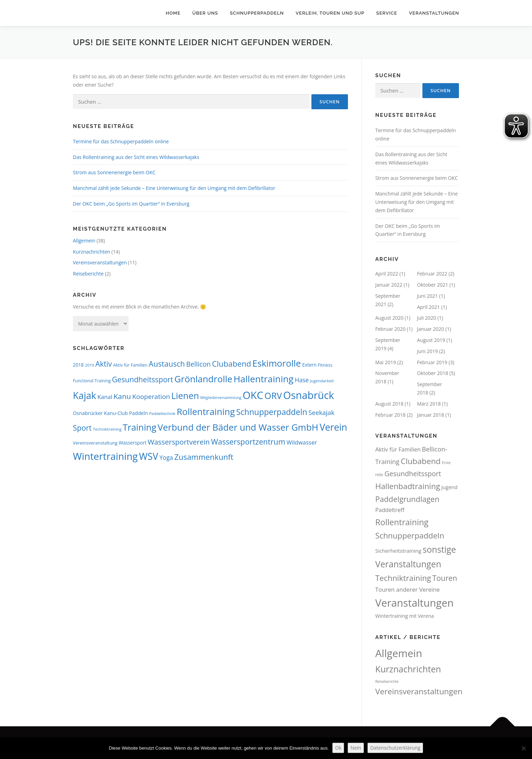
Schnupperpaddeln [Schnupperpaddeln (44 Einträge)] (272, 412)
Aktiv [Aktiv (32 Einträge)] (104, 364)
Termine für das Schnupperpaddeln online (121, 141)
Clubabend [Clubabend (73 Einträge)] (421, 461)
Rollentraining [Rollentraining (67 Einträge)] (206, 412)
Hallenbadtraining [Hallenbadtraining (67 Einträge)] (408, 486)
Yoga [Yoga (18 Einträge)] (166, 458)
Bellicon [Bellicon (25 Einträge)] (198, 364)
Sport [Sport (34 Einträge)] (82, 428)
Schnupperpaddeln (257, 13)
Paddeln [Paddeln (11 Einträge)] (138, 413)
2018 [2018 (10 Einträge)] (78, 365)
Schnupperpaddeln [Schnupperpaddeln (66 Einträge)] (410, 536)
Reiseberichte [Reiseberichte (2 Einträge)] (387, 681)
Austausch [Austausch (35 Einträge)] (167, 364)
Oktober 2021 (433, 285)
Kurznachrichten (92, 252)
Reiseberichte (88, 274)
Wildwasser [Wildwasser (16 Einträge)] (302, 442)
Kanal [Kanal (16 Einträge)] (105, 397)
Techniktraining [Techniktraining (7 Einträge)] (107, 429)
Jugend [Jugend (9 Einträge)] (449, 487)
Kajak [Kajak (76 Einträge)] (85, 395)
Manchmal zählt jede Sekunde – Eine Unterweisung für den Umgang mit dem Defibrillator (174, 188)
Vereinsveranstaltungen (100, 262)
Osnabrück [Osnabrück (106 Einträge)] (309, 395)
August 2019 (431, 340)
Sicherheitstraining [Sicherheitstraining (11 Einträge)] (399, 551)
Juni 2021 (428, 296)
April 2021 (429, 307)
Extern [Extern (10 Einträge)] (309, 365)
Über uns (205, 13)
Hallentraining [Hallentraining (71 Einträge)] (263, 379)
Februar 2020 (391, 329)
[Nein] (523, 748)
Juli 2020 (427, 318)
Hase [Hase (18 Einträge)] (302, 380)
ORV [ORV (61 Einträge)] (273, 396)
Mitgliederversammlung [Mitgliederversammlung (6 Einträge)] (221, 398)
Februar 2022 (432, 274)
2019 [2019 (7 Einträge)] (89, 365)
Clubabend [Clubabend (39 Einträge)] (231, 364)
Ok (338, 748)
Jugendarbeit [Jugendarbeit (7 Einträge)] (322, 381)
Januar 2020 (431, 329)
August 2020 (390, 318)
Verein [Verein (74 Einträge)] (333, 427)
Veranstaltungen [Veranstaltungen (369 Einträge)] (415, 603)
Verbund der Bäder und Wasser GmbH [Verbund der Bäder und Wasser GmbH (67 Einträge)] (238, 427)
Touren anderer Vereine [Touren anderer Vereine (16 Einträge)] (408, 589)
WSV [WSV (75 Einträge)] (149, 456)
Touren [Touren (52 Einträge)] (445, 578)
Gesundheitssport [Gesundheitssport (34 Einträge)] (413, 474)
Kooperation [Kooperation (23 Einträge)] (151, 397)
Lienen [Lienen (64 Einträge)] (185, 396)
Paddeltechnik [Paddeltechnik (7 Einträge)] (162, 413)
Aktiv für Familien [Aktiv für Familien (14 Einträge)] (398, 449)
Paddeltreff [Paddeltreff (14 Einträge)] (390, 510)
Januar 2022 (389, 285)
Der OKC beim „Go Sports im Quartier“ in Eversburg (131, 204)
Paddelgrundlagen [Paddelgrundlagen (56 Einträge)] (407, 499)
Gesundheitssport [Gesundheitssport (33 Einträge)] (143, 379)
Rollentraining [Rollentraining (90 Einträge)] (402, 522)
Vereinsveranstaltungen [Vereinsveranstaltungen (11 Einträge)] (419, 691)
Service (387, 13)
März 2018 (429, 404)
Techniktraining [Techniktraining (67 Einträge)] (403, 578)
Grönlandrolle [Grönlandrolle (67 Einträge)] (203, 379)
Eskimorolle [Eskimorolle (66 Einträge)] (277, 363)
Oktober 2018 (433, 373)
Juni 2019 (428, 351)
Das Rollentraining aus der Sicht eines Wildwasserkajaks (136, 157)
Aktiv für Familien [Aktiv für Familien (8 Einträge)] (130, 365)
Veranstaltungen (434, 13)
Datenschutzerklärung (395, 748)
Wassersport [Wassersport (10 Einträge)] (133, 443)
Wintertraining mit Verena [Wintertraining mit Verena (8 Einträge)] (405, 616)
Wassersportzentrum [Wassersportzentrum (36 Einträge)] (248, 442)
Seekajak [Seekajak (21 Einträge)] (321, 413)
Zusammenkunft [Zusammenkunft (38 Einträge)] (204, 457)
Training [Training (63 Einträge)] (140, 427)
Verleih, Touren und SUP (330, 13)
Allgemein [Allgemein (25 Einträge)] (399, 653)
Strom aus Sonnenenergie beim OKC (114, 172)
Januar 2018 (431, 415)
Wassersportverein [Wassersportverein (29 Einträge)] (178, 442)
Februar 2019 (432, 362)
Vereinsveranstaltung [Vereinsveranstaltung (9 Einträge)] (95, 443)
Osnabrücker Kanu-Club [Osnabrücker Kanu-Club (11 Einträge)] (101, 413)
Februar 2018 (391, 415)
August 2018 (390, 404)
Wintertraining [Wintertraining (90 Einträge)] (105, 456)
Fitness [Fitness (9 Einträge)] (325, 365)
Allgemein (84, 241)
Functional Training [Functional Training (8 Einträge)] (92, 381)
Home (173, 13)
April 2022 (387, 274)
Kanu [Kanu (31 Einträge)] (122, 396)
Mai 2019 (386, 362)
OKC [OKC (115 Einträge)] (253, 395)
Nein (356, 748)
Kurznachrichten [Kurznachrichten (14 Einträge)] (408, 669)
